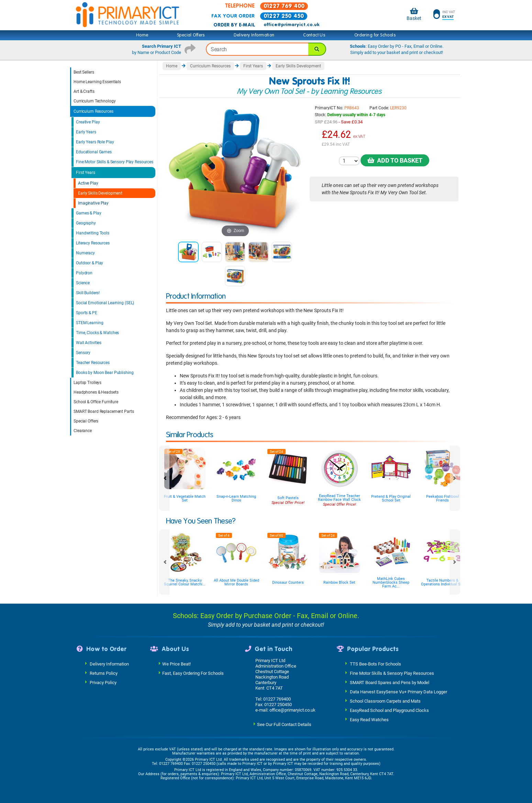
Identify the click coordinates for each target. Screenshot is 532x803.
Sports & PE (87, 313)
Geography (86, 223)
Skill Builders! (88, 293)
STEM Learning (90, 323)
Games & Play (89, 213)
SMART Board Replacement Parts (104, 411)
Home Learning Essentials (97, 82)
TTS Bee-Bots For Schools (375, 664)
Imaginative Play (93, 203)
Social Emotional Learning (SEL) (105, 303)
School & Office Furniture (96, 402)
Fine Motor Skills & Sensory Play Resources (115, 162)
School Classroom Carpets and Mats (385, 701)
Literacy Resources (93, 243)
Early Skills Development (100, 193)
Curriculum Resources (93, 111)
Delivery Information (254, 35)
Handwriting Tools (93, 233)
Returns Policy (104, 673)
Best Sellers (84, 72)
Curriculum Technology (95, 101)
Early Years (86, 132)
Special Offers (191, 35)
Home (142, 35)
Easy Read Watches (369, 719)
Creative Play (88, 122)
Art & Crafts (84, 91)
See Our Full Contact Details (284, 724)
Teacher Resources (93, 363)
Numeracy (85, 253)
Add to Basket (395, 160)
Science (83, 283)
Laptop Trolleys (87, 383)
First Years (86, 173)
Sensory (83, 353)
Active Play (88, 183)
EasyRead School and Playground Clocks (389, 710)
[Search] (317, 49)
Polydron (84, 273)
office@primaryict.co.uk (291, 25)
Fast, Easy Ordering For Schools (193, 673)
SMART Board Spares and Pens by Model (390, 682)
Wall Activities (89, 343)
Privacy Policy (103, 682)
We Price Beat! (176, 664)
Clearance (83, 431)
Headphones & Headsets (96, 392)
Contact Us (314, 35)
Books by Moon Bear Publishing (105, 373)
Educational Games (94, 152)
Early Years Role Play (95, 142)
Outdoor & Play (90, 263)
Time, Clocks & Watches (97, 333)
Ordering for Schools (375, 35)
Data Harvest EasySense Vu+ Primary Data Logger (398, 691)
